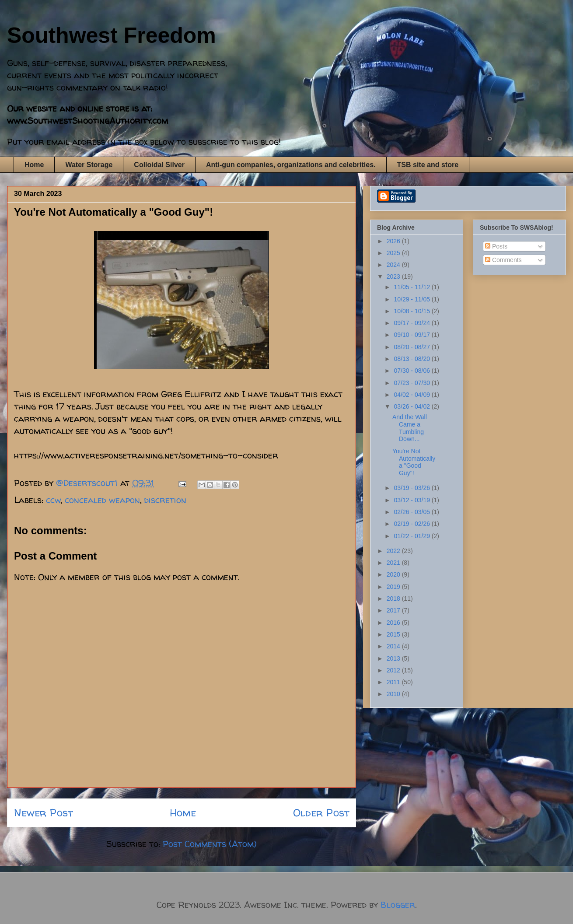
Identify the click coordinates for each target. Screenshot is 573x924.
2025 (394, 253)
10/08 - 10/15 (412, 311)
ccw (53, 500)
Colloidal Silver (159, 165)
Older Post (321, 813)
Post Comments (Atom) (210, 844)
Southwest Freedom (112, 35)
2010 (394, 694)
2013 (394, 658)
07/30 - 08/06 (412, 371)
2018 (394, 598)
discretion (165, 500)
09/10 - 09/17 (412, 335)
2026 (394, 241)
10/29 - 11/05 (412, 299)
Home (34, 165)
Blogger (398, 905)
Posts (496, 246)
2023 (394, 276)
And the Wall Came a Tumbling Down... (410, 428)
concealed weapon (102, 500)
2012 (394, 670)
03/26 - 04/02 (412, 406)
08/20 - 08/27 (412, 347)
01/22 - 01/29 (412, 536)
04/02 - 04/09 (412, 395)
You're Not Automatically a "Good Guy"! (414, 462)
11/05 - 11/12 (412, 287)
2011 (394, 682)
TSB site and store (428, 165)
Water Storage (89, 165)
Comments (503, 260)
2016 (394, 623)
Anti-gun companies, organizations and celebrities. (291, 165)
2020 (394, 574)
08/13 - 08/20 (412, 359)
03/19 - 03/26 (412, 488)
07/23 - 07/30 (412, 383)
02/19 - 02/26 (412, 524)
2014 (394, 646)
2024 (394, 265)
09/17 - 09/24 (412, 323)
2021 (394, 563)
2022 (394, 551)
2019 (394, 587)
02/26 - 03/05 (412, 512)
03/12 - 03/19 (412, 500)
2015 (394, 634)
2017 (394, 610)
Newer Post (43, 813)
